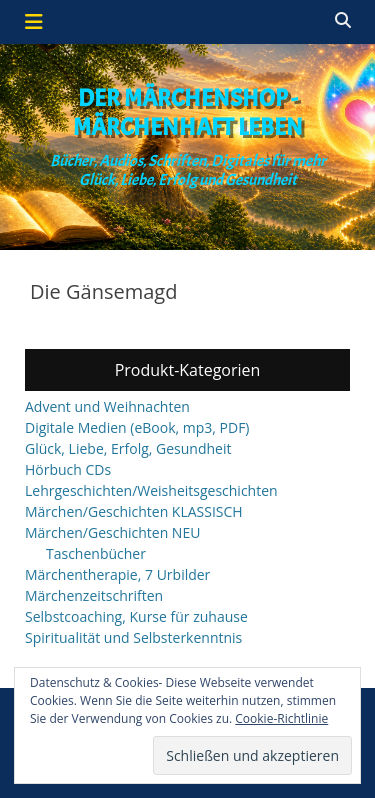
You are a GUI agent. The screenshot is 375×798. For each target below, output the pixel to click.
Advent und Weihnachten (107, 406)
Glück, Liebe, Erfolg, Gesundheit (128, 448)
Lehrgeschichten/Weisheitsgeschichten (151, 490)
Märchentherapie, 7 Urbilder (117, 574)
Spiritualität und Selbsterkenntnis (133, 637)
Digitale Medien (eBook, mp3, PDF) (137, 427)
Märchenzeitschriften (94, 595)
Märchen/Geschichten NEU (112, 532)
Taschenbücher (96, 553)
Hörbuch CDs (68, 469)
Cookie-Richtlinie (281, 718)
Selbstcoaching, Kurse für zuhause (136, 616)
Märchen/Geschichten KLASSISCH (134, 511)
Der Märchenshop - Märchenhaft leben (188, 112)
